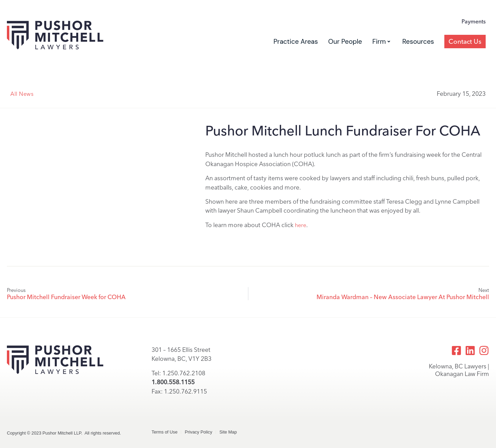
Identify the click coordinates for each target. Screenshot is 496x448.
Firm (381, 42)
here (301, 225)
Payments (474, 22)
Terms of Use (164, 432)
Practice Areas (296, 42)
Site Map (228, 432)
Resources (418, 42)
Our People (345, 42)
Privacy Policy (198, 432)
